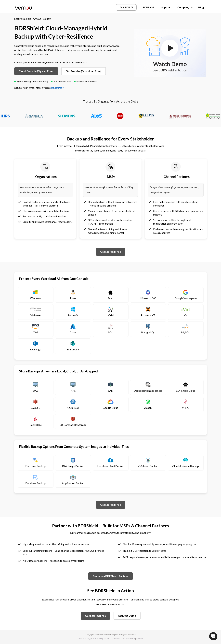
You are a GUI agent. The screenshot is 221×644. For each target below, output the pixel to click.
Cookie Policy (97, 638)
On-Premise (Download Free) (84, 71)
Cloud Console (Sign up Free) (36, 71)
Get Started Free (111, 252)
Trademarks (116, 638)
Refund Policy (129, 638)
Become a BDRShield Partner (110, 576)
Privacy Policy (84, 638)
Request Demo (127, 615)
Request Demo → (58, 88)
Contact (140, 638)
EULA (107, 638)
